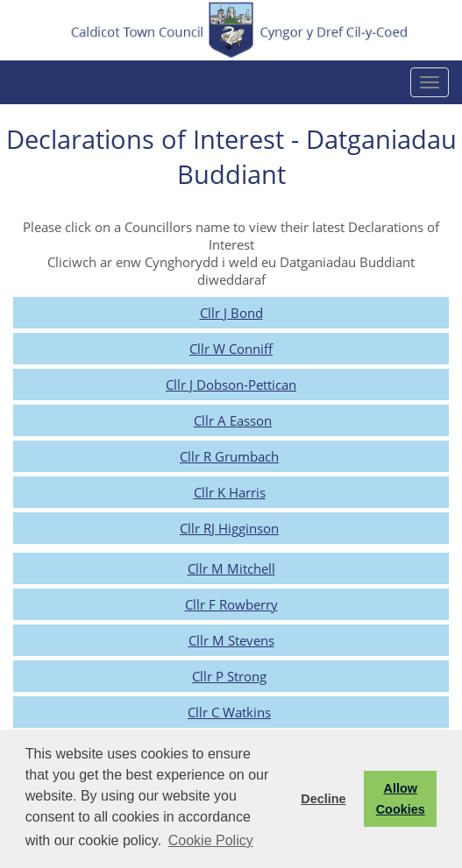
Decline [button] (323, 799)
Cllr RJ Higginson (229, 528)
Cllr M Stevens (231, 640)
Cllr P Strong (229, 676)
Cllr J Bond (231, 313)
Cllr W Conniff (231, 349)
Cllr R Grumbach (229, 456)
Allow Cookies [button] (401, 799)
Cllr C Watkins (229, 712)
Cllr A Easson (233, 420)
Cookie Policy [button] (211, 840)
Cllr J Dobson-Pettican (231, 385)
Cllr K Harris (230, 492)
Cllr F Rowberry (231, 604)
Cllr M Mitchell (231, 568)
